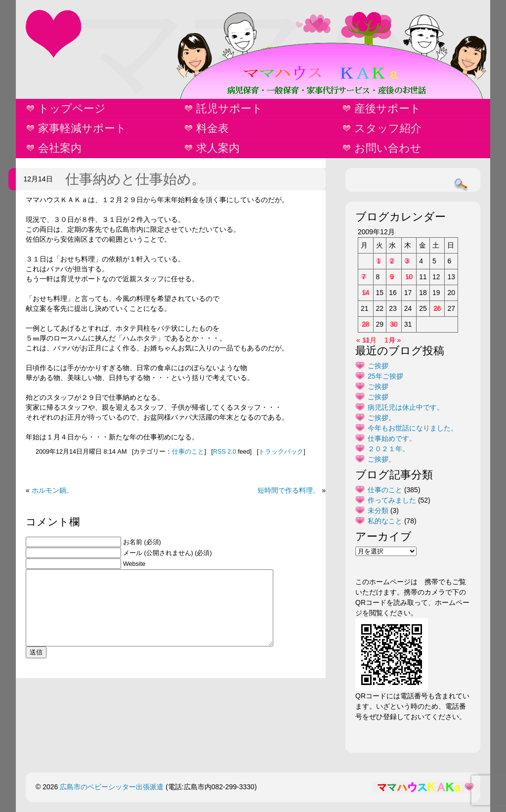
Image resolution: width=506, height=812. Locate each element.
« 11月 (366, 340)
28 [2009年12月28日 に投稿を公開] (366, 324)
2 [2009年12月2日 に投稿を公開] (392, 261)
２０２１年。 (388, 449)
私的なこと (385, 521)
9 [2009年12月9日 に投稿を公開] (392, 277)
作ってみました (392, 500)
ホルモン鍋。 (52, 490)
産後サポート (388, 108)
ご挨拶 (378, 366)
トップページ (72, 108)
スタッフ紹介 (388, 128)
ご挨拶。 (381, 418)
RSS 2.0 (225, 452)
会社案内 (60, 148)
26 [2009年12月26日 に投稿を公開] (437, 308)
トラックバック (281, 452)
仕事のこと (188, 452)
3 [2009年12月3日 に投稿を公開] (407, 261)
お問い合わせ (388, 148)
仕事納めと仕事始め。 (135, 179)
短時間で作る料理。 (289, 490)
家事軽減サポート (82, 128)
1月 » (393, 340)
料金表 (212, 128)
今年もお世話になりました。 (413, 428)
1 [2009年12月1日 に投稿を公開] (379, 261)
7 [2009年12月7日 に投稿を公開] (364, 277)
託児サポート (230, 108)
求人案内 (218, 148)
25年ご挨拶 (385, 376)
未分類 (378, 511)
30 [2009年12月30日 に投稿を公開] (394, 324)
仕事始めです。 (392, 438)
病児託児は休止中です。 (406, 407)
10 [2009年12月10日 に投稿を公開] (409, 277)
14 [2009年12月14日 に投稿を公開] (366, 293)
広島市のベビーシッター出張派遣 (112, 787)
